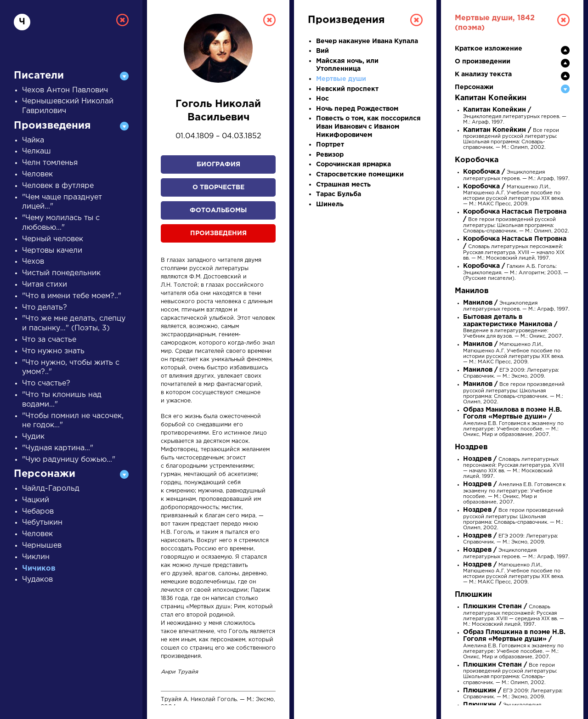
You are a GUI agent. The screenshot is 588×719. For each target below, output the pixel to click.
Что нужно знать (53, 351)
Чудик (33, 437)
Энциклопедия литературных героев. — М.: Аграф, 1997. (515, 116)
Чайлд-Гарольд (51, 489)
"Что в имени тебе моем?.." (72, 296)
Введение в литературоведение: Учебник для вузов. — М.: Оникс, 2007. (513, 327)
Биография (218, 164)
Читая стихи (45, 285)
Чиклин (36, 557)
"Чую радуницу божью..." (69, 460)
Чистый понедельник (61, 273)
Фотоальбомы (218, 210)
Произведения (218, 233)
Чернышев (42, 546)
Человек (37, 174)
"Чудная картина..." (58, 448)
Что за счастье (49, 340)
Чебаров (38, 512)
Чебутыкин (42, 523)
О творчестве (218, 187)
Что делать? (45, 308)
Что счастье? (46, 383)
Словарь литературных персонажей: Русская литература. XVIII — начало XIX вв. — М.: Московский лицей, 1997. (515, 249)
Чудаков (37, 580)
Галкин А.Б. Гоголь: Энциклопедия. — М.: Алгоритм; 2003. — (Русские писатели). (516, 272)
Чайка (33, 140)
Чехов (33, 262)
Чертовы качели (52, 251)
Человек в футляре (58, 186)
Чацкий (36, 500)
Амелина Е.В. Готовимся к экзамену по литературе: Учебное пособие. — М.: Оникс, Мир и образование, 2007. (513, 422)
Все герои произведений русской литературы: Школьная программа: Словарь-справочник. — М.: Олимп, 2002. (516, 222)
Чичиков (39, 569)
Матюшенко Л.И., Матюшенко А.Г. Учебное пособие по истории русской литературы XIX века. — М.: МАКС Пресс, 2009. (514, 353)
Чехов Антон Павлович (65, 90)
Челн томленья (50, 163)
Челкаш (37, 151)
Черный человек (53, 239)
